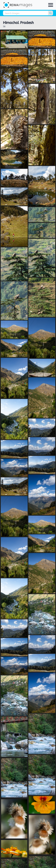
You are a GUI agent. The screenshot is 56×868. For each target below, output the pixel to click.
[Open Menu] (51, 5)
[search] (50, 13)
